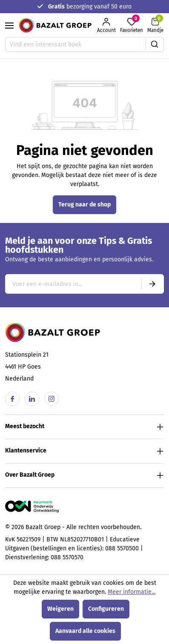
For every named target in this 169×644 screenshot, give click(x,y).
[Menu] (9, 26)
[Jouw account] (106, 26)
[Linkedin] (32, 399)
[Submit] (152, 284)
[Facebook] (12, 399)
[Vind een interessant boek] (76, 44)
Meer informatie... (132, 592)
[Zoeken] (155, 44)
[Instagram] (52, 399)
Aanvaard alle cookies (85, 631)
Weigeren (60, 609)
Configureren (106, 609)
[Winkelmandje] (155, 26)
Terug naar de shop (84, 205)
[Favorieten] (132, 26)
